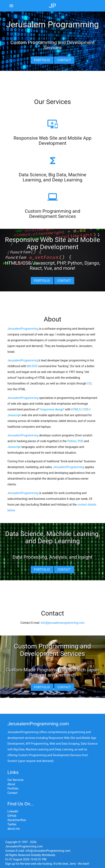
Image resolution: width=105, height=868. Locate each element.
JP (52, 6)
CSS (86, 409)
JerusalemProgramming (23, 329)
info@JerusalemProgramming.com (48, 851)
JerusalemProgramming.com (38, 724)
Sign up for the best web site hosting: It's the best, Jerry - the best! (47, 864)
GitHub (12, 816)
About (11, 784)
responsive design (52, 409)
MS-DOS (32, 366)
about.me (14, 829)
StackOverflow (17, 820)
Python (72, 441)
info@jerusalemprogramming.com (63, 623)
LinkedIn (13, 811)
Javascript (14, 415)
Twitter (12, 824)
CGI (89, 383)
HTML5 (76, 409)
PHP (80, 441)
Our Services (15, 780)
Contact (64, 60)
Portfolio (42, 60)
